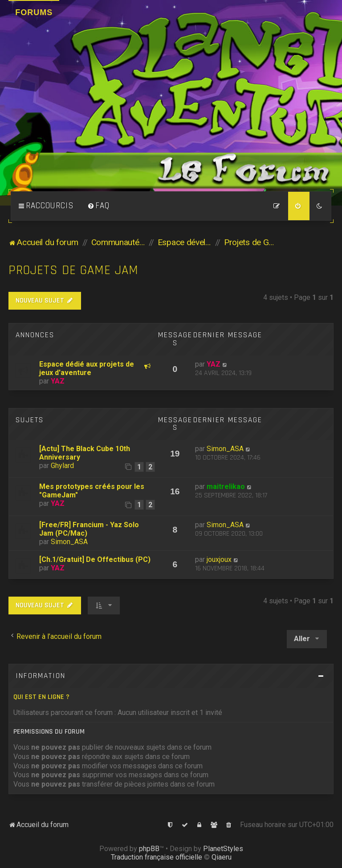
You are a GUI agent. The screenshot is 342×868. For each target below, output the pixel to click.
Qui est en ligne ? (41, 697)
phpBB (149, 849)
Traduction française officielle (157, 857)
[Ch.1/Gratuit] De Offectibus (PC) (95, 559)
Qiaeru (222, 857)
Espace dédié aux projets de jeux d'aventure (87, 368)
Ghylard (62, 466)
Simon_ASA (225, 449)
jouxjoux (219, 559)
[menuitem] (98, 206)
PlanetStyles (223, 849)
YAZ (58, 381)
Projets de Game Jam (73, 270)
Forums (34, 12)
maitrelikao (226, 486)
